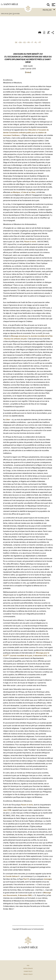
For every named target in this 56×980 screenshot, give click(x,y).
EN (20, 42)
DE (16, 42)
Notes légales (28, 968)
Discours (5, 14)
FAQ (28, 965)
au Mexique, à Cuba (19, 192)
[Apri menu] (53, 5)
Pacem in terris (30, 242)
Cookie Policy (28, 971)
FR (29, 42)
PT (40, 42)
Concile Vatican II (12, 876)
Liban (8, 420)
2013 (11, 14)
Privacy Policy (28, 974)
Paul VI (26, 879)
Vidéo (28, 72)
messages (48, 879)
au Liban (32, 192)
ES (25, 42)
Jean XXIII (7, 810)
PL (36, 42)
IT (32, 42)
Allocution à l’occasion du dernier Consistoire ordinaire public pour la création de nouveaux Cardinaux (26, 133)
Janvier (16, 14)
